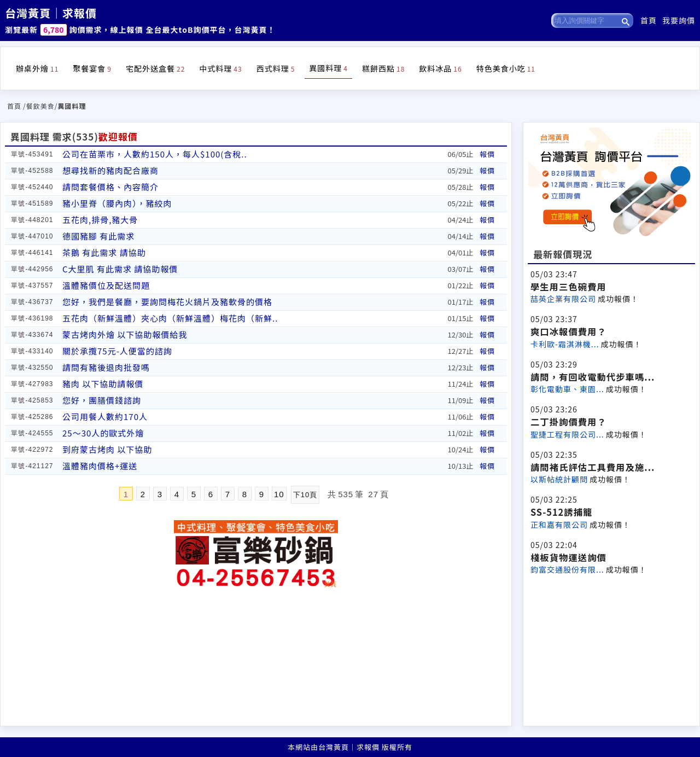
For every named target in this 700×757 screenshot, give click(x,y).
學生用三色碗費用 (568, 287)
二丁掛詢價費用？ (568, 422)
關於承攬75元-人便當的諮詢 (117, 351)
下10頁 (305, 495)
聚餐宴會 (92, 68)
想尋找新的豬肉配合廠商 (110, 170)
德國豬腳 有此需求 (98, 236)
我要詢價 (679, 20)
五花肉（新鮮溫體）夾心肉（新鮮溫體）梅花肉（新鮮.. (170, 318)
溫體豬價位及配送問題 (106, 285)
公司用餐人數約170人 (105, 417)
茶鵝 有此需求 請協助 (104, 252)
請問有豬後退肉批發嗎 (106, 367)
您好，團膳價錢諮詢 (102, 400)
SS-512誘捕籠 (561, 512)
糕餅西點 (383, 68)
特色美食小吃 (506, 68)
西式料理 (276, 68)
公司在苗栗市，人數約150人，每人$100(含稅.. (155, 154)
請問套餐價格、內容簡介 (110, 187)
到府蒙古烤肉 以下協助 (107, 449)
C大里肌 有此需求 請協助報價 (120, 269)
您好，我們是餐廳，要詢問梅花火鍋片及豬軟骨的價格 (167, 302)
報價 (487, 154)
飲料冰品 (440, 68)
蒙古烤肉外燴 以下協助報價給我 (125, 334)
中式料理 (220, 68)
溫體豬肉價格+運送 (100, 466)
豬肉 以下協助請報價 (103, 384)
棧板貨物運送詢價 (568, 557)
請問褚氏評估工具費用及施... (593, 467)
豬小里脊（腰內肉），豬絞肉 (117, 203)
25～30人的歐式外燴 (103, 433)
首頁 (649, 20)
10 (279, 494)
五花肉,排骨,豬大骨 (100, 220)
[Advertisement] (611, 649)
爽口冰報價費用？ (568, 331)
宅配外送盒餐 (155, 68)
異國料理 (328, 68)
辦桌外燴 (37, 68)
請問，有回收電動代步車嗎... (593, 377)
